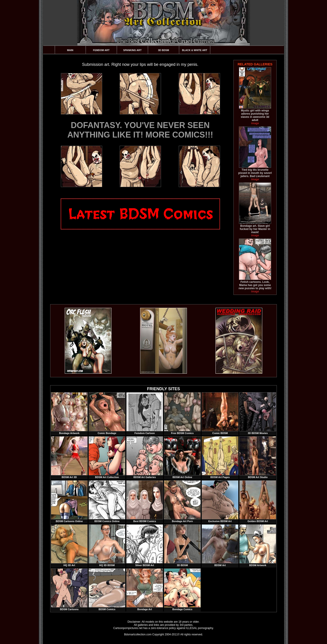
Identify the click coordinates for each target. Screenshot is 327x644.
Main (70, 50)
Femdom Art (101, 50)
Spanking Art (133, 50)
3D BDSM (164, 50)
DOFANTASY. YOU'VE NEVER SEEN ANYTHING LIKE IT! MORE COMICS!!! (140, 130)
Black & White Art (194, 50)
